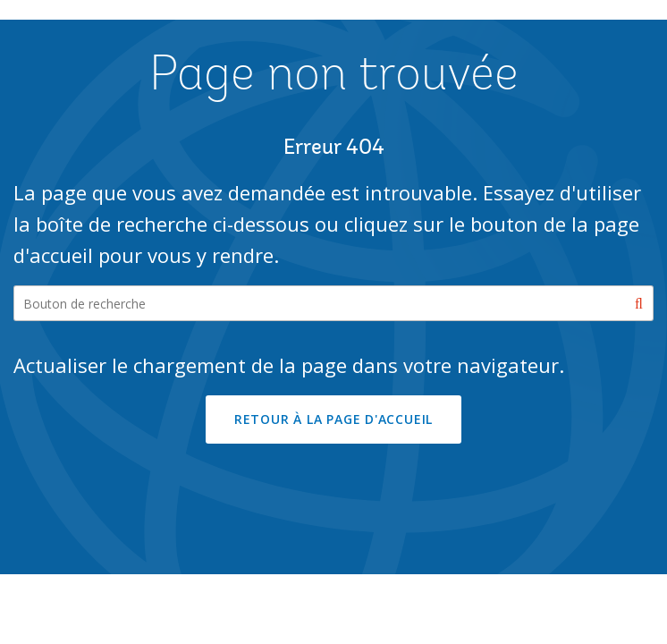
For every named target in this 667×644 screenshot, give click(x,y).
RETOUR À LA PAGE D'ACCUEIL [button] (333, 419)
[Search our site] (333, 303)
